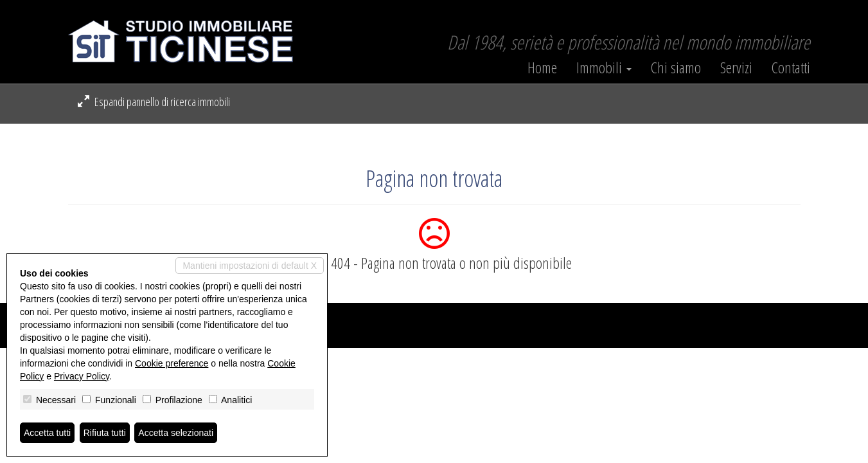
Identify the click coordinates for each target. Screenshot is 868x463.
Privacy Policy (82, 376)
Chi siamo (676, 68)
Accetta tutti (47, 433)
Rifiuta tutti (105, 433)
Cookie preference (172, 363)
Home (542, 68)
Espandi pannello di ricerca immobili (154, 102)
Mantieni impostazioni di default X (250, 266)
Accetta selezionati (176, 433)
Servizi (736, 68)
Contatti (791, 68)
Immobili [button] (604, 68)
